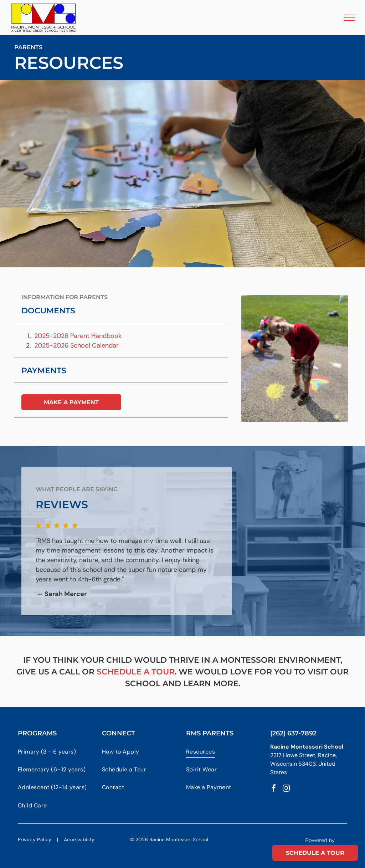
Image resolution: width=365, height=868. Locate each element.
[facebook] (274, 789)
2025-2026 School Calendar (76, 345)
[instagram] (286, 789)
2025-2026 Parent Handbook (78, 336)
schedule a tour (136, 672)
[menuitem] (56, 751)
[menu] (349, 18)
